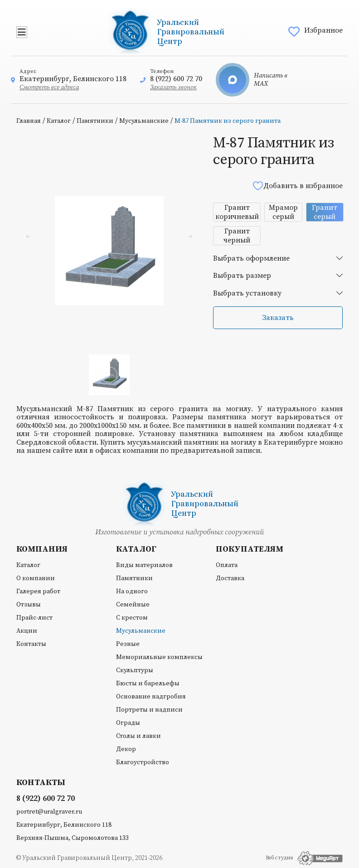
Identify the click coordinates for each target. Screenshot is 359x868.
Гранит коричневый (237, 212)
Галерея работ (38, 592)
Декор (126, 749)
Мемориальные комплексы (159, 657)
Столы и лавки (138, 736)
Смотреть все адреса (49, 87)
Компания (42, 549)
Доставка (230, 578)
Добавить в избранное (297, 186)
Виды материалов (144, 565)
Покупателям (250, 549)
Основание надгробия (151, 697)
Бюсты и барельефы (148, 684)
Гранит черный (237, 236)
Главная (29, 121)
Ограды (128, 723)
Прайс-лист (34, 618)
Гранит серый (325, 212)
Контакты (31, 644)
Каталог (59, 121)
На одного (132, 592)
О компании (36, 578)
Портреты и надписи (149, 710)
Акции (27, 631)
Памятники (95, 121)
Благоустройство (143, 762)
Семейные (133, 605)
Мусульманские (144, 121)
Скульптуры (135, 670)
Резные (128, 644)
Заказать (278, 318)
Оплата (227, 565)
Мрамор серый (283, 212)
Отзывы (29, 605)
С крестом (132, 618)
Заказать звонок (173, 87)
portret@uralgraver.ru (49, 812)
